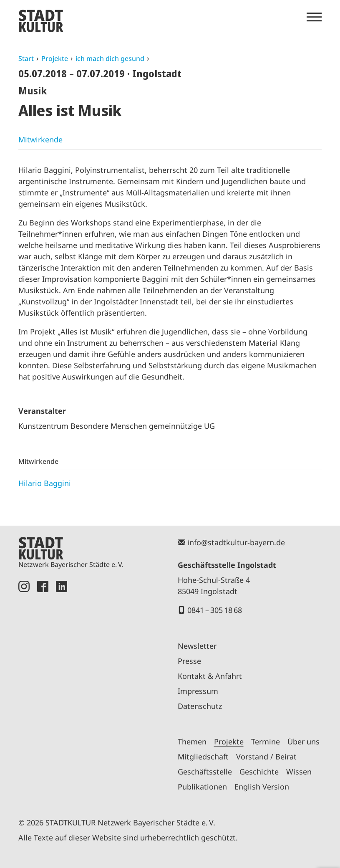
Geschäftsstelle (205, 772)
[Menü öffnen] (314, 17)
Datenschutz (200, 706)
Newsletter (197, 646)
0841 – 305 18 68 (215, 610)
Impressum (198, 691)
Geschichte (259, 772)
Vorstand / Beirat (266, 757)
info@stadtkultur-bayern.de (236, 542)
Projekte (55, 58)
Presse (189, 661)
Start (26, 58)
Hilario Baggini (45, 483)
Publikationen (202, 787)
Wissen (299, 772)
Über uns (303, 741)
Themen (192, 741)
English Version (262, 787)
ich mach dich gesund (110, 58)
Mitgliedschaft (203, 757)
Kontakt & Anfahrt (210, 676)
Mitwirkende (40, 139)
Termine (266, 741)
